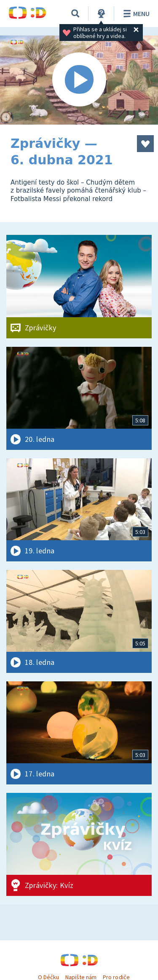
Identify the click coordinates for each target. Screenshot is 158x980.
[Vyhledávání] (75, 14)
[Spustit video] (79, 80)
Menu (135, 14)
